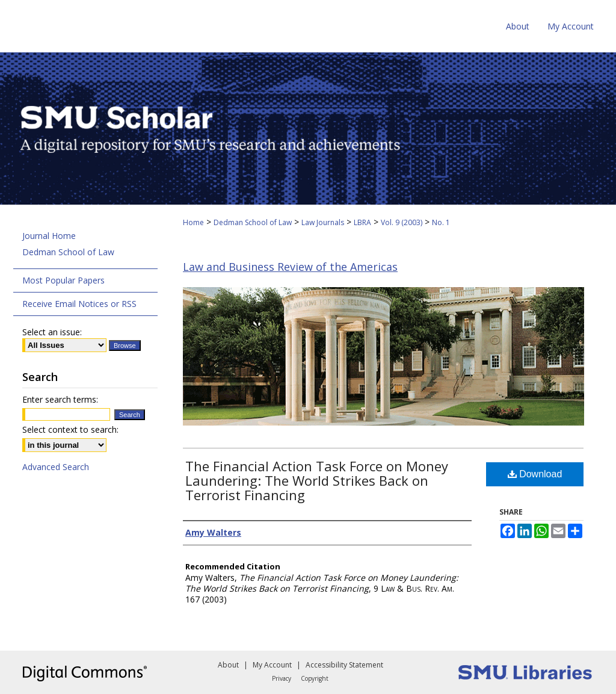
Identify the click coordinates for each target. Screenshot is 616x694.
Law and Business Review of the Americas (290, 267)
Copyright (315, 678)
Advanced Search (56, 467)
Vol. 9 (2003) (402, 222)
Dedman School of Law (253, 222)
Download (535, 474)
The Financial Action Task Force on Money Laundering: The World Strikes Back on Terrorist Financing (317, 480)
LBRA (362, 222)
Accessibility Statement (344, 665)
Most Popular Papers (63, 280)
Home (193, 222)
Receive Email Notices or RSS (79, 304)
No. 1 (441, 222)
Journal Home (49, 236)
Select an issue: (52, 332)
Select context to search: (70, 429)
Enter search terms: (60, 399)
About (228, 665)
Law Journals (323, 222)
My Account (272, 665)
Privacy (282, 678)
